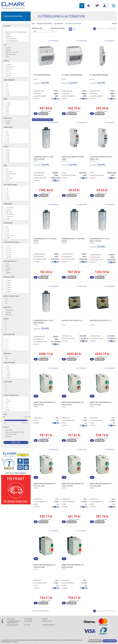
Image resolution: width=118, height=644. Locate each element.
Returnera (28, 619)
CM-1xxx (9, 69)
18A (8, 142)
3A (8, 188)
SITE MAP (27, 625)
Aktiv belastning (10, 185)
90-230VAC (10, 214)
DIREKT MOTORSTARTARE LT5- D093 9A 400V (73, 404)
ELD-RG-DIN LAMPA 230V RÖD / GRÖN (73, 158)
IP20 (8, 150)
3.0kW (9, 289)
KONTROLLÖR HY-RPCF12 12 (72, 321)
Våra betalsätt (12, 625)
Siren (7, 56)
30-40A (9, 257)
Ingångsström (9, 363)
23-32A (9, 255)
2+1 (8, 343)
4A (8, 191)
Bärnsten (10, 172)
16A (8, 140)
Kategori (7, 26)
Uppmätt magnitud (11, 395)
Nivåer (6, 319)
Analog (8, 121)
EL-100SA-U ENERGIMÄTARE (72, 75)
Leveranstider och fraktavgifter (14, 622)
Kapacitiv (8, 314)
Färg (5, 166)
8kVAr (7, 266)
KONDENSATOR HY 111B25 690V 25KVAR (43, 322)
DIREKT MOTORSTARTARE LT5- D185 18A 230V (73, 485)
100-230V (10, 216)
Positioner (8, 382)
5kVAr (7, 264)
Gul (8, 180)
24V (8, 92)
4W (8, 107)
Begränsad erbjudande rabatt (15, 432)
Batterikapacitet (10, 261)
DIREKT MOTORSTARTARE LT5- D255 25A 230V (45, 566)
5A (8, 131)
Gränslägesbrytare (13, 41)
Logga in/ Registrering (105, 5)
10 (113, 29)
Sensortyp (8, 307)
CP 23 (9, 71)
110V (8, 95)
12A (8, 138)
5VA (8, 109)
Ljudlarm (8, 48)
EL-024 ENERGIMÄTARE (42, 75)
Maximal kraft (9, 277)
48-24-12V (10, 236)
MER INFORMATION (95, 641)
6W (8, 112)
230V (8, 219)
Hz (8, 403)
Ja (6, 356)
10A (8, 135)
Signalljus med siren (12, 52)
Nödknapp (7, 354)
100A (8, 371)
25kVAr (8, 270)
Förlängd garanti (49, 625)
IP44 (8, 155)
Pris (5, 414)
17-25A (9, 252)
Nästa (116, 29)
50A (8, 366)
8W (8, 114)
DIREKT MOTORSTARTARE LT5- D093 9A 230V (45, 404)
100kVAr (8, 273)
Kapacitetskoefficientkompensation (16, 32)
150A (8, 373)
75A (8, 369)
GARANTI (45, 619)
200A (8, 375)
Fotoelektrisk (10, 310)
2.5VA (9, 105)
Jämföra (43, 114)
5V (7, 88)
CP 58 (9, 73)
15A (8, 199)
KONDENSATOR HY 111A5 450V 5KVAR (45, 240)
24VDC (9, 210)
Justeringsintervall (12, 242)
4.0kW (9, 292)
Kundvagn (97, 6)
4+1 (8, 349)
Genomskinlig (11, 174)
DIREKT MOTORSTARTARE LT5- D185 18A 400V (101, 485)
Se (36, 114)
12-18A (9, 250)
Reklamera (28, 621)
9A (8, 133)
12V (8, 90)
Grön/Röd (10, 178)
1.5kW (9, 285)
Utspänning (8, 223)
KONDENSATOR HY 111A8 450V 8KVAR (73, 240)
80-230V (9, 212)
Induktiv (8, 312)
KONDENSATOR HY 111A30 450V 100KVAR (43, 158)
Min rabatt (89, 6)
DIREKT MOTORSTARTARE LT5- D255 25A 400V (73, 566)
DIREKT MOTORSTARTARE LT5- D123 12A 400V (45, 485)
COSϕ (9, 401)
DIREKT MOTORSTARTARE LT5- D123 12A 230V (101, 404)
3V (7, 84)
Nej (7, 358)
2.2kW (9, 287)
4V (7, 86)
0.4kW (9, 281)
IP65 (8, 159)
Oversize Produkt (11, 434)
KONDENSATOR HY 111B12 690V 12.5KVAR (100, 240)
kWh (8, 410)
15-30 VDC (10, 208)
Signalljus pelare (11, 54)
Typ (5, 45)
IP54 (8, 157)
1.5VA (9, 103)
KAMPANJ (9, 436)
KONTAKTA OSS (47, 621)
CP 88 (9, 76)
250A (8, 377)
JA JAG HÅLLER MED (109, 641)
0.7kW (9, 283)
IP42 (8, 152)
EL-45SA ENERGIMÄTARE (99, 75)
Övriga (6, 427)
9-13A (9, 248)
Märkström (8, 127)
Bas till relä (10, 67)
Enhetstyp (8, 118)
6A (8, 195)
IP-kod (6, 146)
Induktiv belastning (11, 296)
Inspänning (8, 204)
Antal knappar (9, 334)
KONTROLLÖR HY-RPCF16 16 (100, 321)
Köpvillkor (11, 619)
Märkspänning (9, 80)
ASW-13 (9, 65)
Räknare (9, 36)
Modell (6, 61)
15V (8, 231)
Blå (8, 169)
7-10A (9, 246)
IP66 (8, 161)
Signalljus (9, 50)
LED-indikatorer (12, 39)
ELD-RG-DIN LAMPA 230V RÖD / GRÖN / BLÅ (101, 158)
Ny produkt (9, 430)
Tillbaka (114, 24)
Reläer (9, 34)
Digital (8, 123)
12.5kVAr (8, 268)
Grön (8, 176)
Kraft (6, 99)
